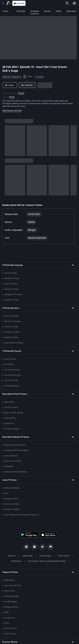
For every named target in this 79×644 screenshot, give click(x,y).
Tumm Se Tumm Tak (13, 586)
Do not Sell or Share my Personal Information (47, 561)
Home (5, 11)
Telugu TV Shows (11, 289)
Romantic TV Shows (12, 321)
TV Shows (35, 11)
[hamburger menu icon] (74, 3)
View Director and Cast (12, 111)
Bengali (21, 93)
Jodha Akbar (9, 402)
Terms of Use (63, 556)
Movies (47, 11)
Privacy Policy (45, 556)
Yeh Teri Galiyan (11, 407)
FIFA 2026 (19, 11)
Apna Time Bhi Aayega (14, 413)
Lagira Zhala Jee (11, 456)
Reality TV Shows (11, 337)
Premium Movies (10, 642)
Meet (7, 493)
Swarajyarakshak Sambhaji (16, 472)
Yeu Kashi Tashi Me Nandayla (16, 450)
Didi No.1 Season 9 (12, 77)
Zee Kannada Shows (13, 375)
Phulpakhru (9, 466)
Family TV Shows (11, 327)
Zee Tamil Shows (11, 380)
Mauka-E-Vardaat (12, 509)
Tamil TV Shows (11, 284)
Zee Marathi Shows (12, 370)
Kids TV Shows (10, 634)
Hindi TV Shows (11, 273)
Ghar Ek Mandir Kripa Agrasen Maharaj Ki (22, 515)
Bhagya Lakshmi (11, 499)
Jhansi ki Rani (10, 591)
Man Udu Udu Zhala (13, 461)
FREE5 (59, 11)
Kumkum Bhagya (11, 596)
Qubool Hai (9, 423)
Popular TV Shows (10, 572)
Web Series (71, 11)
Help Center (28, 556)
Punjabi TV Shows (12, 300)
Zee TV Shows (10, 359)
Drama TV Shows (11, 316)
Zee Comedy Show (12, 504)
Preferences (16, 561)
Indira (7, 623)
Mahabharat (10, 580)
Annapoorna (10, 618)
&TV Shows (9, 364)
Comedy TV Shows (12, 332)
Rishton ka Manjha (12, 488)
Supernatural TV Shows (14, 343)
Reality (12, 97)
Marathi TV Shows (12, 278)
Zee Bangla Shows (12, 386)
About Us (12, 556)
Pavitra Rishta (10, 418)
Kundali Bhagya (11, 602)
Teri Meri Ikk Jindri (12, 429)
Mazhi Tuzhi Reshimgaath (15, 445)
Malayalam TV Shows (13, 294)
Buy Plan (19, 3)
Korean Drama (11, 628)
